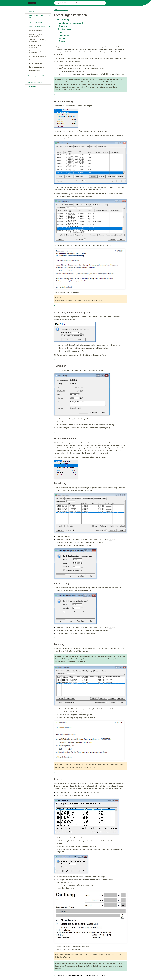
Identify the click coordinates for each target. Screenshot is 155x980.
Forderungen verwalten (37, 67)
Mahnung (62, 38)
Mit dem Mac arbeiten (35, 82)
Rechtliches (32, 87)
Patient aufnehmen (36, 31)
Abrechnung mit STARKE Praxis (36, 77)
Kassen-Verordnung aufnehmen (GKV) (36, 35)
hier (101, 300)
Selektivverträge (35, 71)
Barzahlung (63, 32)
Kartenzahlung (64, 35)
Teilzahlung (63, 26)
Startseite (31, 11)
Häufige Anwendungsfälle (37, 27)
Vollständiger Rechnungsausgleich (71, 23)
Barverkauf (33, 60)
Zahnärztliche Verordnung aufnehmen (38, 41)
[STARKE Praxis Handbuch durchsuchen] (80, 3)
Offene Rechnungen (63, 20)
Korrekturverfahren (35, 63)
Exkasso (62, 41)
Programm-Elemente (35, 22)
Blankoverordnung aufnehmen (35, 52)
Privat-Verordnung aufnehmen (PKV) (35, 46)
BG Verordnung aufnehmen (38, 56)
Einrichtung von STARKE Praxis (36, 17)
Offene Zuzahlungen (64, 29)
